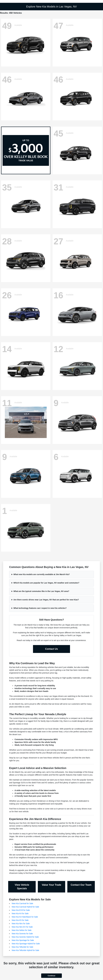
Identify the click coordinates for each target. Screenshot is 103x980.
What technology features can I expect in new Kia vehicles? (40, 608)
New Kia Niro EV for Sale (22, 927)
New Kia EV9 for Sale (21, 910)
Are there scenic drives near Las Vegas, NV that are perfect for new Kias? (46, 600)
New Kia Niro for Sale (21, 924)
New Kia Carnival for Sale (22, 903)
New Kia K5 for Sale (20, 920)
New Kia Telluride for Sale (22, 947)
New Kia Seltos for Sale (22, 930)
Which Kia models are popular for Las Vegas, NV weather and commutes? (46, 583)
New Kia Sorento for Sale (22, 934)
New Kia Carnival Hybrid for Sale (25, 907)
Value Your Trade (51, 885)
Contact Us (51, 649)
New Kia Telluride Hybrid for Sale (25, 950)
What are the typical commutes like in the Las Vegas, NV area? (41, 591)
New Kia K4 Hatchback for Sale (25, 917)
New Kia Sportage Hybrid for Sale (26, 944)
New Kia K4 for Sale (20, 913)
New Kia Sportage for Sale (23, 940)
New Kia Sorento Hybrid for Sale (25, 937)
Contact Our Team (81, 885)
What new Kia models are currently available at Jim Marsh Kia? (42, 574)
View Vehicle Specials (22, 887)
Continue (51, 976)
